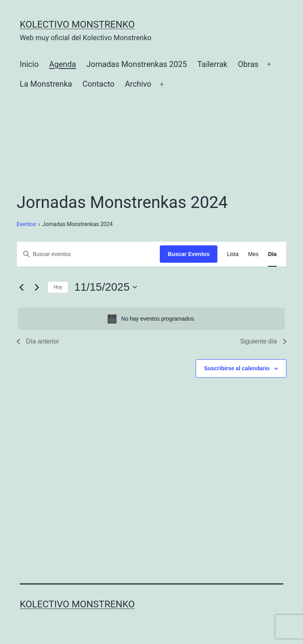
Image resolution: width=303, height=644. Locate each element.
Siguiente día (263, 341)
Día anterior (38, 341)
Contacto (98, 84)
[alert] (151, 319)
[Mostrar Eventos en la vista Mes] (253, 254)
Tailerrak (212, 64)
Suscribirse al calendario (237, 368)
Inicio (29, 64)
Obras (248, 64)
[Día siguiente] (37, 287)
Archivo (138, 84)
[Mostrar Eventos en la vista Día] (272, 254)
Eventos (26, 224)
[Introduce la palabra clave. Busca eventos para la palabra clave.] (88, 254)
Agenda (62, 64)
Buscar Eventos (189, 254)
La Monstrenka (46, 84)
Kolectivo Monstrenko (77, 24)
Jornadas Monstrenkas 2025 (137, 64)
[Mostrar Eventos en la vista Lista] (233, 254)
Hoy (58, 287)
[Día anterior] (21, 287)
